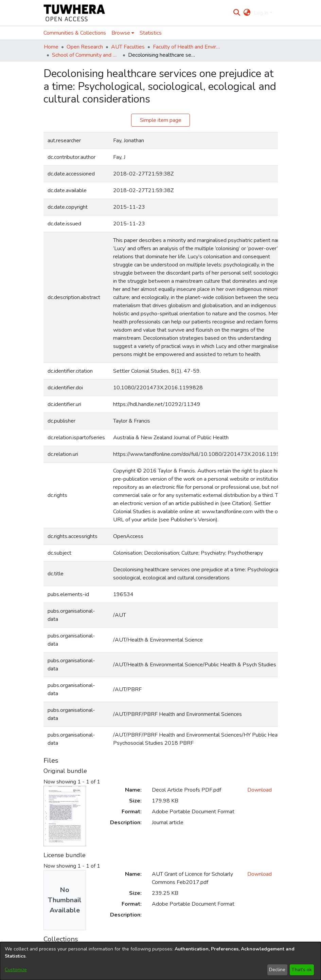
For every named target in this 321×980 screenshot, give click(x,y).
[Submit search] (237, 13)
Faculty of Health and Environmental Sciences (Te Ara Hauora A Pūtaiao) (187, 47)
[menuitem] (247, 13)
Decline (277, 970)
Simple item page (161, 120)
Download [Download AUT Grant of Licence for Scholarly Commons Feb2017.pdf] (260, 874)
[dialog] (160, 961)
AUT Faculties (128, 47)
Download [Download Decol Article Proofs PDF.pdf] (260, 790)
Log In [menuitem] (261, 13)
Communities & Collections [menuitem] (75, 33)
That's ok (302, 970)
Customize (16, 970)
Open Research (85, 47)
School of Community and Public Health (86, 55)
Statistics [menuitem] (151, 33)
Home (51, 47)
